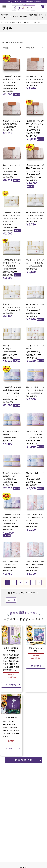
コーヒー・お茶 (42, 16)
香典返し (28, 22)
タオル (37, 22)
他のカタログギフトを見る (24, 760)
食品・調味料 (23, 16)
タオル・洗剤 (14, 16)
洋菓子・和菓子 (33, 16)
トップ (3, 22)
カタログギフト (5, 16)
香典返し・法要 (15, 22)
